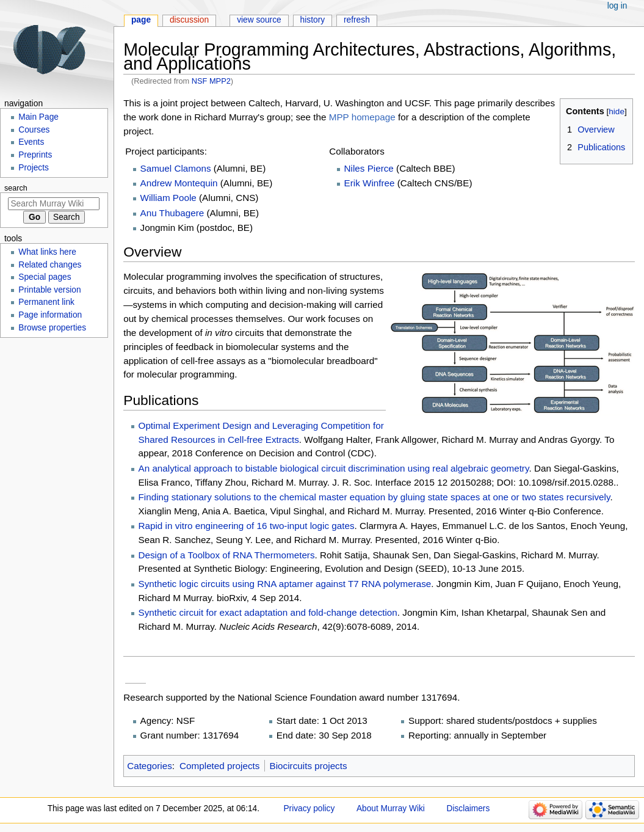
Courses (34, 130)
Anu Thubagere (172, 213)
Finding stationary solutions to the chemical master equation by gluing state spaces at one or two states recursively (374, 497)
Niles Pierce (369, 168)
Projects (34, 168)
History (313, 20)
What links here (47, 252)
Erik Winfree (370, 183)
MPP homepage (362, 117)
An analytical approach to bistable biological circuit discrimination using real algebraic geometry (334, 468)
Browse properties (52, 328)
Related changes (50, 265)
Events (31, 142)
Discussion (189, 20)
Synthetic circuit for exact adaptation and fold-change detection (268, 612)
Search (16, 188)
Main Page (38, 117)
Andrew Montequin (179, 183)
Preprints (35, 155)
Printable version (49, 290)
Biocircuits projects (309, 766)
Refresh (357, 20)
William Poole (168, 198)
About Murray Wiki (391, 808)
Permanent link (46, 302)
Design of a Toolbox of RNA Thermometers (227, 555)
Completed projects (219, 766)
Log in (617, 6)
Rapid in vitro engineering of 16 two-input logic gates (247, 526)
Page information (50, 315)
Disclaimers (468, 808)
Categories (150, 766)
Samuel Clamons (176, 168)
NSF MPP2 (211, 81)
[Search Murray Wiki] (54, 204)
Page (141, 20)
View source (259, 20)
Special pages (45, 277)
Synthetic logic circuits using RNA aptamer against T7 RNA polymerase (285, 584)
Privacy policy (309, 808)
